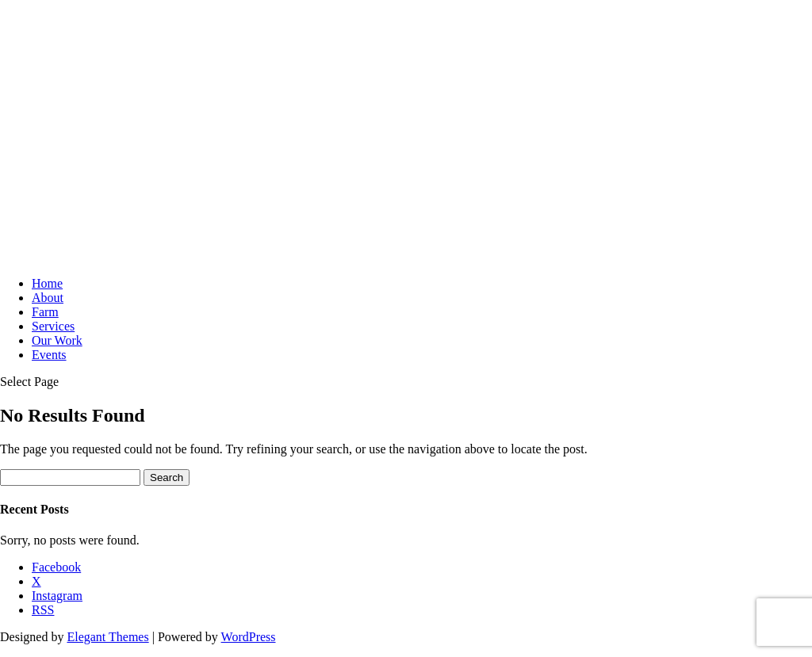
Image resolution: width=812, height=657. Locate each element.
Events (49, 355)
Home (47, 283)
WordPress (249, 637)
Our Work (57, 340)
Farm (45, 312)
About (48, 298)
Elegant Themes (107, 637)
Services (53, 326)
